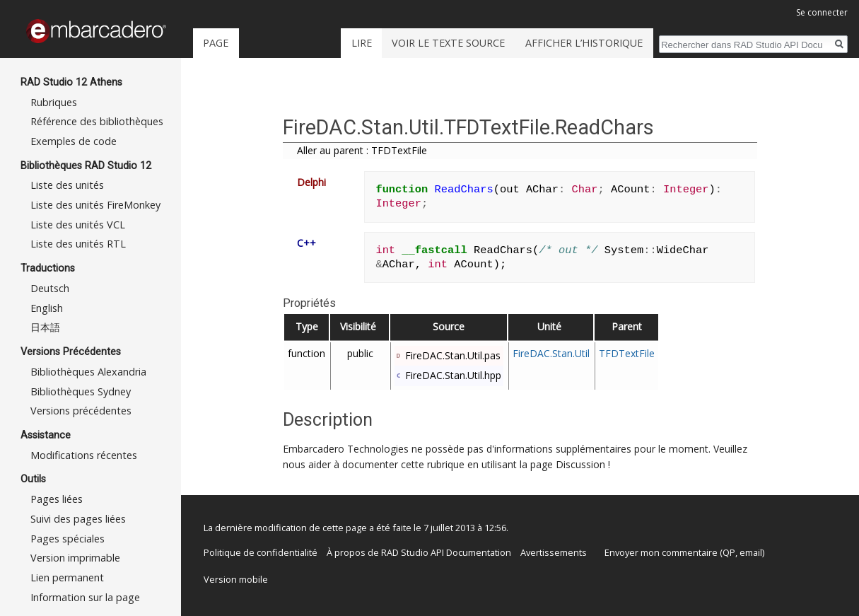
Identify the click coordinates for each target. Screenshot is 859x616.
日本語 (45, 327)
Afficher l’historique (584, 43)
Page (216, 43)
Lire (362, 43)
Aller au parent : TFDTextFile (362, 150)
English (47, 308)
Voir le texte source (448, 43)
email (751, 552)
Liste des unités (67, 185)
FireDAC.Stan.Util (551, 353)
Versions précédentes (81, 411)
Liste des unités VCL (78, 225)
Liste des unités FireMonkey (95, 205)
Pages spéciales (68, 539)
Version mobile (236, 579)
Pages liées (57, 499)
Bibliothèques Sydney (81, 391)
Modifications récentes (84, 455)
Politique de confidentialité (261, 552)
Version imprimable (75, 558)
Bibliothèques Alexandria (88, 372)
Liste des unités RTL (78, 244)
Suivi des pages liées (78, 519)
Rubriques (54, 102)
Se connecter (822, 12)
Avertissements (554, 552)
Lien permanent (67, 577)
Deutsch (50, 288)
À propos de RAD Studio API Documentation (419, 552)
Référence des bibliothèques (97, 121)
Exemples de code (74, 141)
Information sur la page (85, 597)
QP (729, 552)
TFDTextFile (627, 353)
